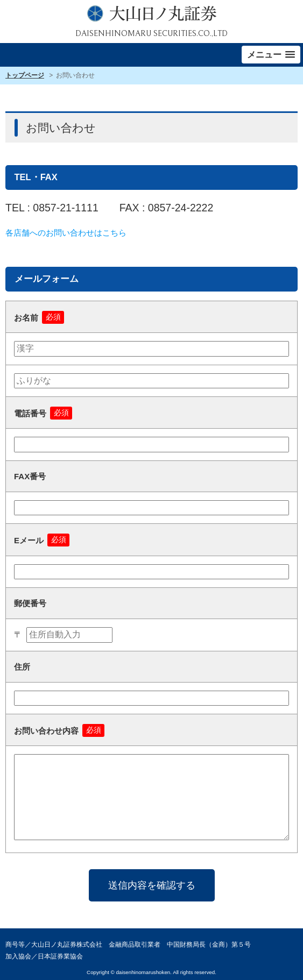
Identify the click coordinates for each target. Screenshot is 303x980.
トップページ (25, 75)
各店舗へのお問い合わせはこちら (66, 233)
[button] (271, 55)
